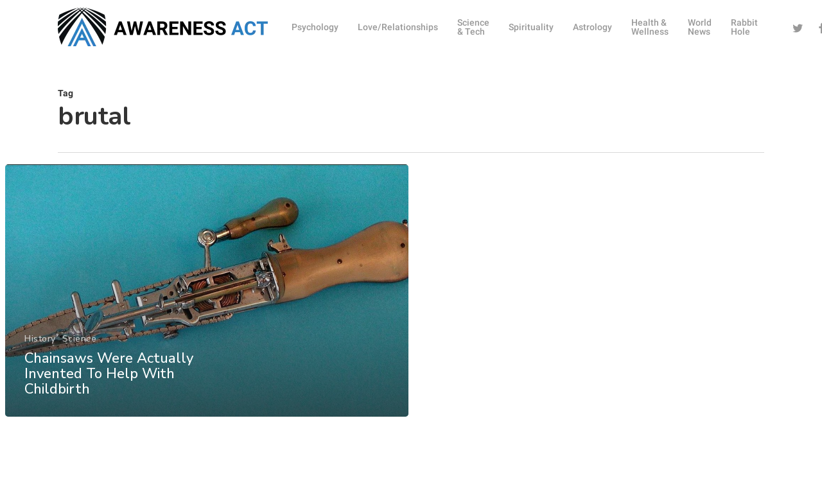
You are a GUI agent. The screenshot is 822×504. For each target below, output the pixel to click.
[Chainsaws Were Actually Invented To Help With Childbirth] (206, 298)
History (40, 346)
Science (79, 346)
